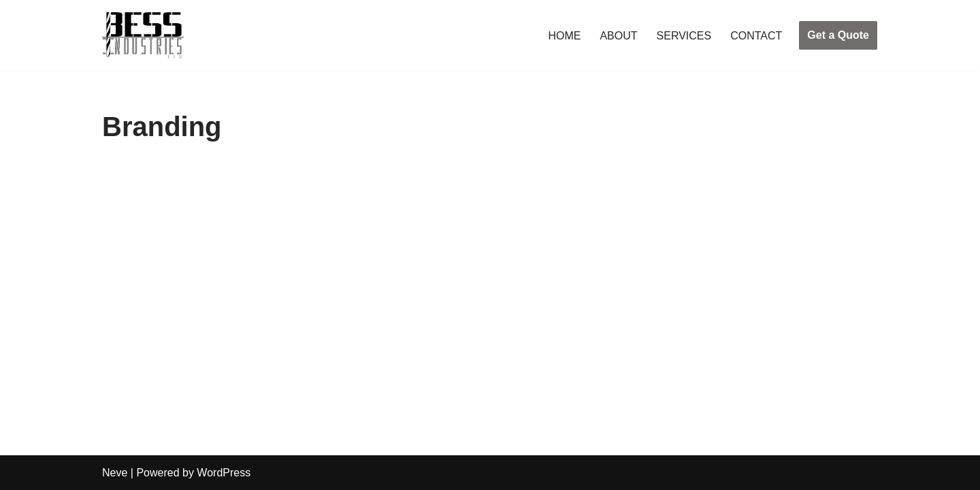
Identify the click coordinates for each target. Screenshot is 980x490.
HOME (564, 36)
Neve (115, 473)
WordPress (224, 473)
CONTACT (756, 36)
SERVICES (684, 36)
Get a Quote (838, 35)
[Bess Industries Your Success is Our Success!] (143, 35)
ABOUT (618, 36)
